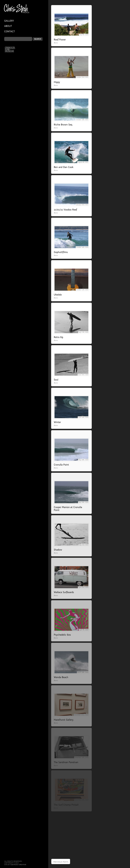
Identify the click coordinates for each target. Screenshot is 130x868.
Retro (56, 43)
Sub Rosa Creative (18, 865)
